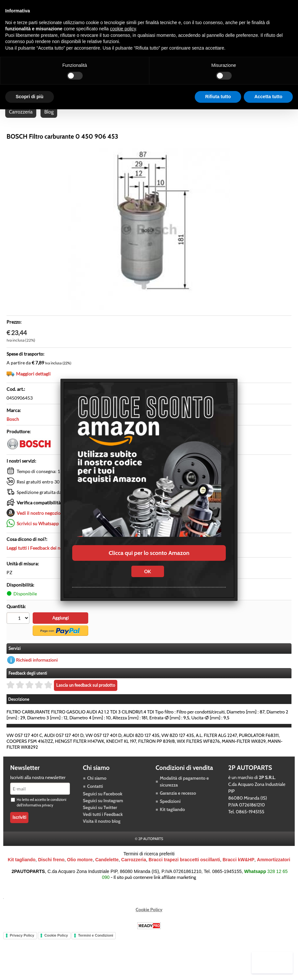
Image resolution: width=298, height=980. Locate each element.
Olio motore (80, 868)
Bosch (13, 428)
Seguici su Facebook (103, 802)
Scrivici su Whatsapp (38, 532)
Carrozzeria (21, 119)
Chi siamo (97, 786)
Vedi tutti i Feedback (103, 822)
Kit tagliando (172, 818)
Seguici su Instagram (103, 809)
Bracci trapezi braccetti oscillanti (184, 868)
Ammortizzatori (273, 868)
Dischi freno (51, 868)
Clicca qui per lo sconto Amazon (149, 553)
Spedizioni (170, 809)
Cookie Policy (149, 918)
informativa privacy (38, 813)
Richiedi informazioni (37, 668)
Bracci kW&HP (238, 868)
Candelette (107, 868)
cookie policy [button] (123, 29)
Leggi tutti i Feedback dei (45, 556)
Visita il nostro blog (102, 829)
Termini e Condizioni (96, 943)
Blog (50, 119)
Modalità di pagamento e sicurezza (184, 790)
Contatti (95, 794)
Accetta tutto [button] (268, 97)
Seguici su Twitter (100, 816)
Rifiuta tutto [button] (218, 97)
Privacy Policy (22, 943)
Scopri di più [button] (30, 97)
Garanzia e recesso (178, 801)
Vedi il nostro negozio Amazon (47, 521)
